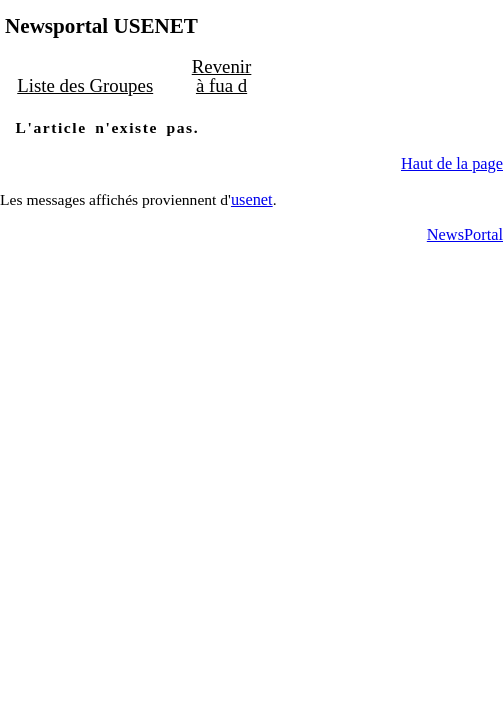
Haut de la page (452, 162)
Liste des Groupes (82, 85)
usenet (252, 197)
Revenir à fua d (214, 76)
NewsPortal (465, 233)
